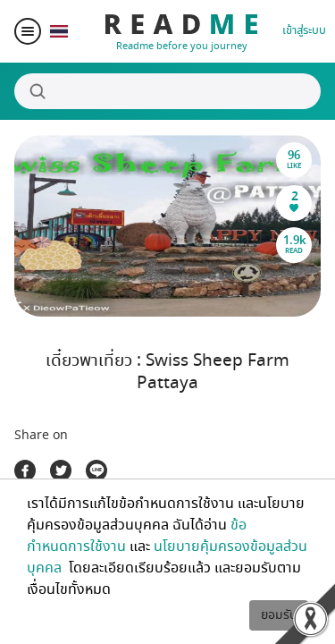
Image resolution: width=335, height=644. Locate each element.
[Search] (167, 91)
